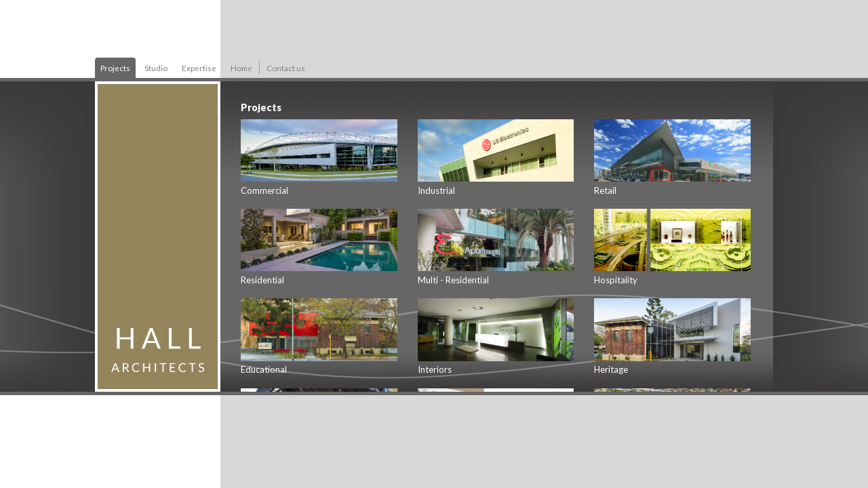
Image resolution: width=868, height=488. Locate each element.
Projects (115, 68)
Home (241, 68)
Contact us (286, 68)
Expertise (199, 68)
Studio (156, 68)
